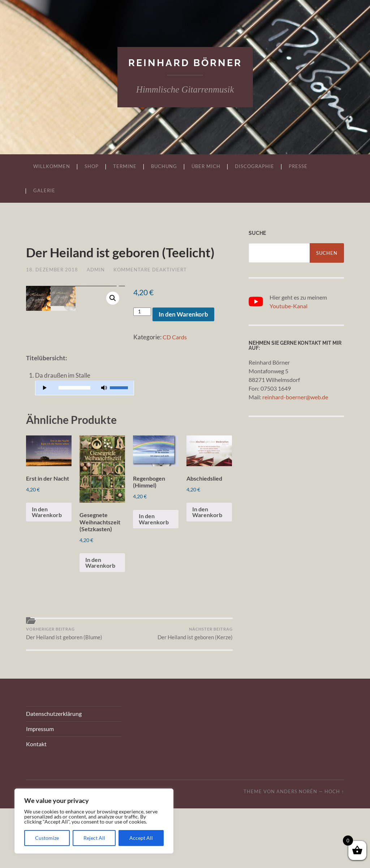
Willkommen (52, 167)
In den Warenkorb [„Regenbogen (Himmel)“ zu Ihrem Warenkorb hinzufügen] (155, 576)
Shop (92, 167)
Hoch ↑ (334, 851)
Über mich (206, 167)
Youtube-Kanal (289, 306)
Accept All (141, 838)
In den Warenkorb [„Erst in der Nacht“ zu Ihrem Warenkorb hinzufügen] (48, 576)
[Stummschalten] (104, 442)
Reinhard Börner (185, 63)
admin (96, 287)
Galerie (44, 191)
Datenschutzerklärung (54, 774)
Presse (298, 167)
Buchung (164, 167)
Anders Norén (297, 851)
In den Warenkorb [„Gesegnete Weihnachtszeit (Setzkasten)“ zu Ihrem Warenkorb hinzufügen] (101, 620)
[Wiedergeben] (45, 442)
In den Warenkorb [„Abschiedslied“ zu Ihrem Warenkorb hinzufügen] (208, 569)
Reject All (94, 838)
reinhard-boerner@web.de (295, 397)
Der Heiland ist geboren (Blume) (64, 693)
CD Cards (176, 354)
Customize (47, 838)
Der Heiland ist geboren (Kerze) (195, 693)
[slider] (74, 442)
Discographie (255, 167)
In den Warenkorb (183, 332)
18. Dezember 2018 (52, 287)
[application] (84, 442)
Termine (125, 167)
